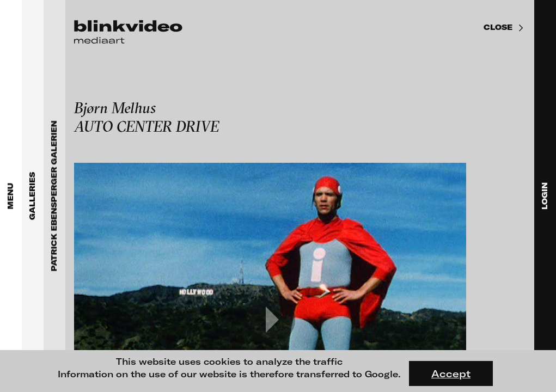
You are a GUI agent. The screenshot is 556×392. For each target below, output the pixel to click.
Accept (451, 373)
